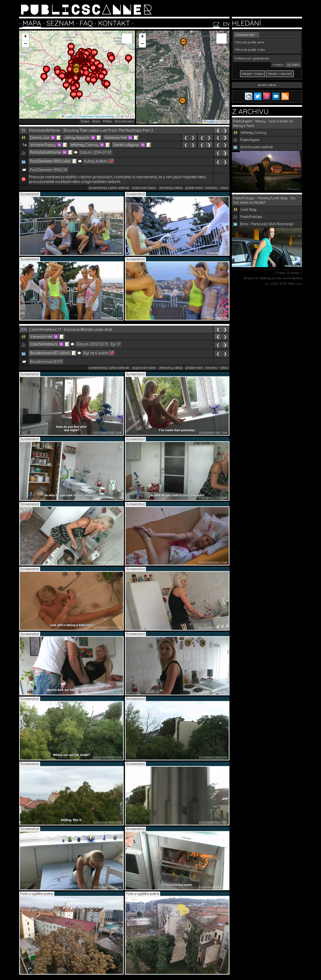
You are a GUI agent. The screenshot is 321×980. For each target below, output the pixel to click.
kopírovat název (144, 188)
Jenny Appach (77, 138)
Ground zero (124, 121)
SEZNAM (60, 23)
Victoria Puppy (43, 145)
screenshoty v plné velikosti (109, 188)
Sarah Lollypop (126, 145)
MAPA (32, 23)
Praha (107, 121)
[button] (107, 90)
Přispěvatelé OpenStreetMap (96, 117)
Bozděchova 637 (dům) (50, 353)
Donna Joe (40, 138)
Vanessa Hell (115, 138)
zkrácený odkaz (171, 188)
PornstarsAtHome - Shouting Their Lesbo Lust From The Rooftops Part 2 (91, 130)
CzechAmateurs (44, 344)
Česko (85, 121)
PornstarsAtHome (46, 152)
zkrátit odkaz (267, 85)
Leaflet (67, 117)
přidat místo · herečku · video (207, 188)
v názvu (278, 65)
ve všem (293, 65)
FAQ (86, 23)
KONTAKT (114, 23)
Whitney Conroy (84, 145)
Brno (96, 121)
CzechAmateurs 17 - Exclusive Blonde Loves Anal (71, 329)
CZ (216, 24)
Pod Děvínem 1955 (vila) (50, 161)
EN (226, 24)
